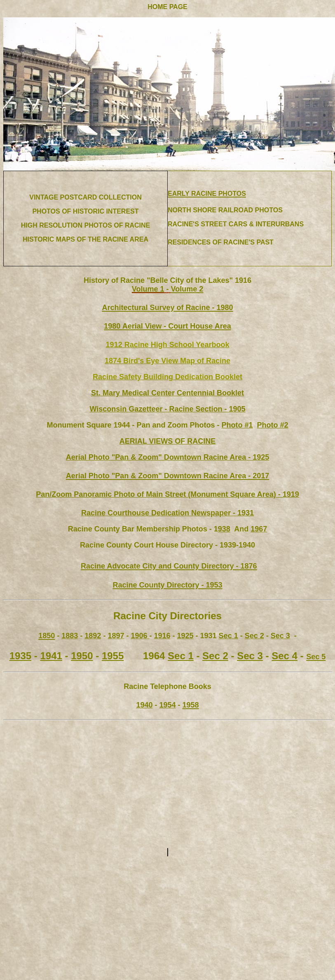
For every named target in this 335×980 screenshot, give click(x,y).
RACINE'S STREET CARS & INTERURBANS (236, 224)
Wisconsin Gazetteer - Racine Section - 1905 (168, 409)
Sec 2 (254, 636)
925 (168, 457)
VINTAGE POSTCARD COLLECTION (86, 197)
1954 (167, 705)
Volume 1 (148, 289)
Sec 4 (285, 656)
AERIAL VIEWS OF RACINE (168, 441)
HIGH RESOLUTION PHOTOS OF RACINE (86, 225)
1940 (144, 705)
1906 (140, 636)
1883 (70, 636)
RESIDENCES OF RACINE (208, 242)
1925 (185, 636)
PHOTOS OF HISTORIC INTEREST (85, 211)
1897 (116, 636)
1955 (113, 656)
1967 (259, 529)
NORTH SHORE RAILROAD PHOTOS (225, 210)
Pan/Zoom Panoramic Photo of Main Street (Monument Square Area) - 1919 (167, 494)
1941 (51, 656)
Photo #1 (237, 425)
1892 (93, 636)
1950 (82, 656)
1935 (20, 656)
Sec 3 (280, 636)
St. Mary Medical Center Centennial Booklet (167, 393)
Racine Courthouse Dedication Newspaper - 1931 (167, 513)
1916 (162, 636)
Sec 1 (228, 636)
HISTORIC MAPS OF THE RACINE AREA (86, 239)
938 (224, 529)
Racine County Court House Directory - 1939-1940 (167, 545)
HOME (157, 7)
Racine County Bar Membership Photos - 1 (143, 529)
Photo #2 (273, 425)
